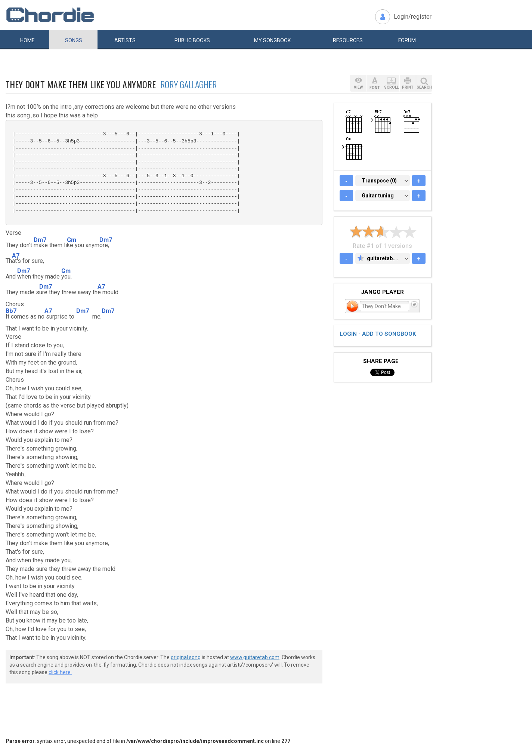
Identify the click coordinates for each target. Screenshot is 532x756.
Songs (74, 40)
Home (27, 40)
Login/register (413, 17)
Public (192, 40)
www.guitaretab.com (255, 657)
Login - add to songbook (378, 334)
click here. (60, 672)
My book (272, 40)
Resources (348, 40)
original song (186, 657)
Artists (125, 40)
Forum (407, 40)
